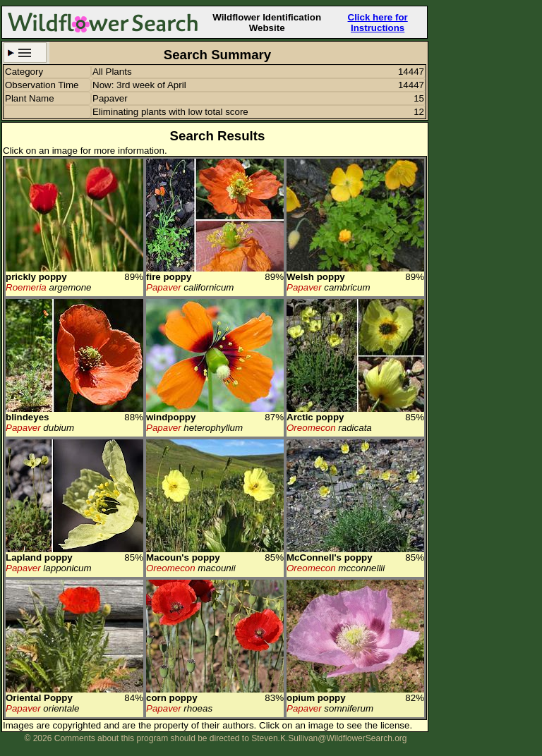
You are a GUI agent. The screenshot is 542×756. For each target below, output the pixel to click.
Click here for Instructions (378, 23)
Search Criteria (25, 53)
